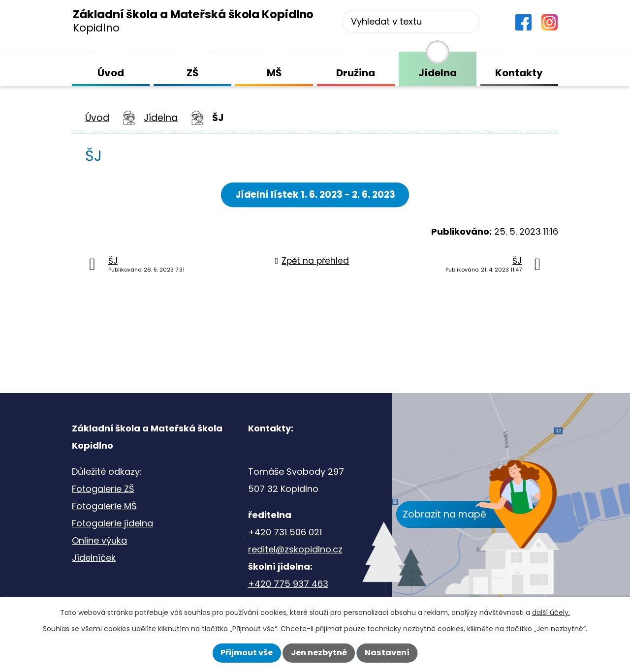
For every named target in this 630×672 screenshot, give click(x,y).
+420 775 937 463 (288, 584)
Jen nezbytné (319, 653)
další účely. (551, 612)
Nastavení (387, 653)
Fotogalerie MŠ (104, 506)
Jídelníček (94, 558)
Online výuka (99, 540)
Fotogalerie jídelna (112, 523)
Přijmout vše (247, 653)
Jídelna (161, 118)
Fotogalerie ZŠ (103, 489)
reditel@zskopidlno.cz (295, 549)
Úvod (97, 118)
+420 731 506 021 (285, 532)
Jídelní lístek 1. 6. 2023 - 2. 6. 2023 (315, 195)
